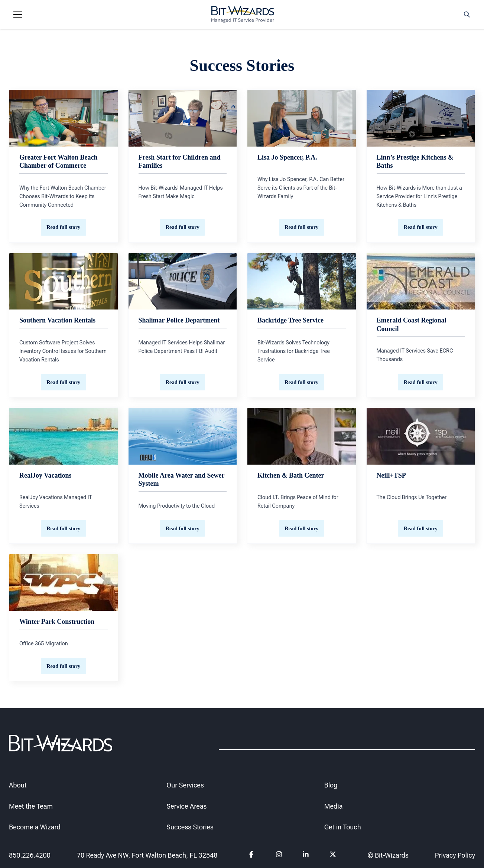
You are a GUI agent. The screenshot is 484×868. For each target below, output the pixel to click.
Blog (331, 785)
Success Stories (190, 827)
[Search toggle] (467, 14)
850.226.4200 (30, 855)
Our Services (185, 785)
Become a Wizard (35, 827)
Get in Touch (343, 827)
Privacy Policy (455, 855)
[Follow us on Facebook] (252, 855)
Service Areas (186, 806)
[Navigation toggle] (18, 14)
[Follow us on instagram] (279, 855)
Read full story (63, 227)
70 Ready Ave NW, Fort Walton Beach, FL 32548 (147, 855)
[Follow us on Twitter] (333, 855)
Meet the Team (31, 806)
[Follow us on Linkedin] (306, 855)
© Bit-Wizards (388, 855)
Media (334, 806)
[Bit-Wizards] (243, 14)
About (18, 785)
